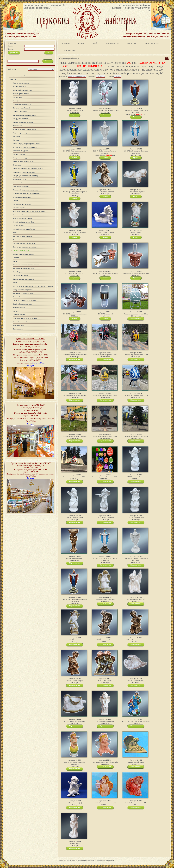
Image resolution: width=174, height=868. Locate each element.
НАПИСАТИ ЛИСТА (152, 43)
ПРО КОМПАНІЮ (69, 51)
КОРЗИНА (66, 43)
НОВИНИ (81, 43)
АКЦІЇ (95, 43)
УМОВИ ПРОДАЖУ (112, 43)
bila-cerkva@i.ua (38, 363)
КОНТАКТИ (132, 43)
